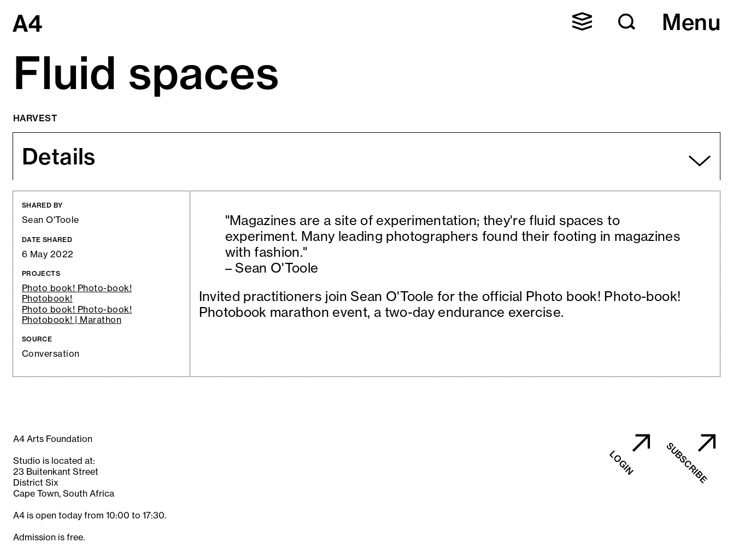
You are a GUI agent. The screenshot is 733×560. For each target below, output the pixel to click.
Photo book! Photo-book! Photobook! (77, 293)
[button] (582, 21)
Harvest (35, 118)
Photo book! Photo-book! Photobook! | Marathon (77, 315)
